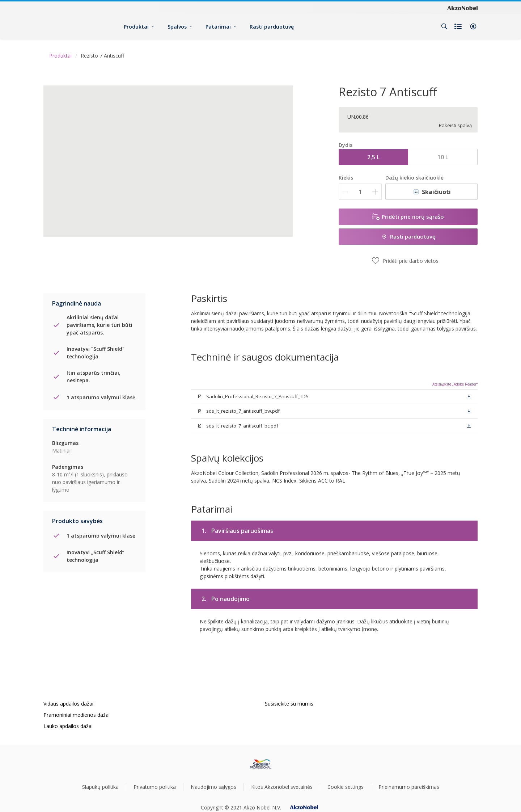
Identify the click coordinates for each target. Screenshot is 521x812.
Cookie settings (346, 787)
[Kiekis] (360, 192)
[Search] (444, 26)
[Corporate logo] (462, 8)
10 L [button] (443, 157)
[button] (473, 26)
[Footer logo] (261, 764)
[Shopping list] (459, 26)
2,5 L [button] (373, 157)
